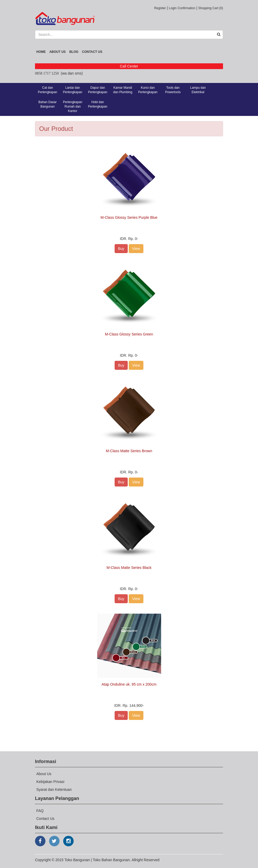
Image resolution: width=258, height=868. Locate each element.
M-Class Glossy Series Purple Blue (129, 217)
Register (160, 8)
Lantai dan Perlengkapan (73, 90)
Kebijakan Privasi (50, 782)
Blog (74, 52)
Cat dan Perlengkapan (48, 90)
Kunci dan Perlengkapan (148, 90)
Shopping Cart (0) (211, 8)
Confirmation (186, 8)
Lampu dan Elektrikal (198, 90)
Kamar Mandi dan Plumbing (123, 90)
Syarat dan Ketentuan (54, 789)
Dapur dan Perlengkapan (98, 90)
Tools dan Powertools (173, 90)
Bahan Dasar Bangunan (48, 104)
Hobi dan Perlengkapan (98, 104)
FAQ (40, 811)
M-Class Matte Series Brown (129, 451)
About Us (58, 52)
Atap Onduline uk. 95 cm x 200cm (129, 684)
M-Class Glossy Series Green (129, 334)
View (136, 249)
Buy (121, 249)
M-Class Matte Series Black (129, 568)
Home (41, 52)
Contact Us (92, 52)
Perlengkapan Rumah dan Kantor (73, 107)
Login (173, 8)
